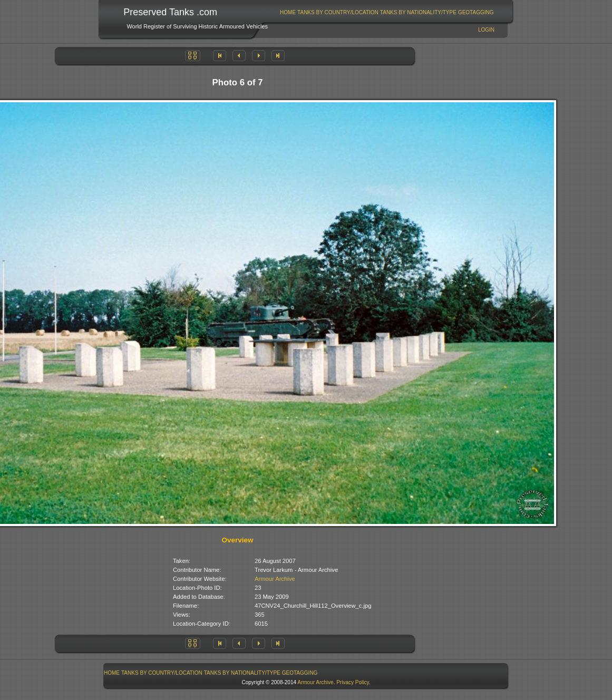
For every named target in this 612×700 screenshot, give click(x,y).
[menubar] (387, 12)
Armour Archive (275, 579)
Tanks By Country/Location (338, 12)
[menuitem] (288, 12)
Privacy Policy (353, 682)
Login (486, 30)
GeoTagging (476, 12)
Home (288, 12)
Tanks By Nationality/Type (418, 12)
